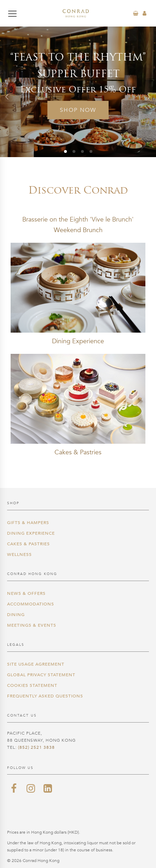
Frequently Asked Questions (45, 696)
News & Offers (26, 593)
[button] (7, 97)
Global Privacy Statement (41, 675)
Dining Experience (31, 533)
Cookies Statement (32, 685)
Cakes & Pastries (28, 544)
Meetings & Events (32, 625)
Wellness (19, 554)
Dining (16, 615)
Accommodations (31, 604)
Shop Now (78, 110)
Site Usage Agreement (36, 664)
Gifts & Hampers (28, 523)
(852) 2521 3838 (36, 747)
